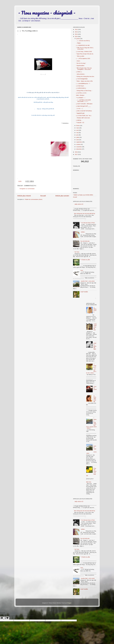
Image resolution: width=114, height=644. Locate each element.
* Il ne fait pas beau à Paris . (88, 223)
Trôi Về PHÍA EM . (85, 241)
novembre (79, 147)
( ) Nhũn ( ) (79, 72)
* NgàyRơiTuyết (80, 113)
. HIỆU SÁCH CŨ (79, 204)
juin (77, 135)
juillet (78, 137)
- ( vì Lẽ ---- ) (79, 108)
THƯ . (82, 270)
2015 (76, 37)
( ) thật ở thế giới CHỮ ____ (83, 106)
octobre (79, 144)
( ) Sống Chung (95, 310)
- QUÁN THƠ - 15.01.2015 (87, 281)
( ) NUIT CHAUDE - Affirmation (84, 104)
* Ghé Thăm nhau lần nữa (95, 327)
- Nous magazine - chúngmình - (47, 13)
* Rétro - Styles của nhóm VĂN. (84, 81)
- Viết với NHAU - (81, 74)
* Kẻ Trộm (77, 252)
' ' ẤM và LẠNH (80, 56)
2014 (76, 34)
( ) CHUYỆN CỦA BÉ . (95, 399)
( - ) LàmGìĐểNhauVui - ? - (83, 84)
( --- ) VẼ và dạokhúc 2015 (83, 59)
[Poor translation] (7, 618)
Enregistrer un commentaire (27, 189)
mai (77, 133)
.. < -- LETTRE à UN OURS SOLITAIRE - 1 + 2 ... (83, 101)
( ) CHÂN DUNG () (81, 88)
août (78, 140)
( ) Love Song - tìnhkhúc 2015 (84, 52)
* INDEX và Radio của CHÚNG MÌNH (83, 195)
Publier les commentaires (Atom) (34, 199)
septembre (79, 142)
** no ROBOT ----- (81, 98)
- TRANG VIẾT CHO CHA (83, 118)
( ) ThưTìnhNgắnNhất (82, 79)
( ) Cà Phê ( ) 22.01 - (82, 93)
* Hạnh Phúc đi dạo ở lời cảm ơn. (85, 54)
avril (78, 130)
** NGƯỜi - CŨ (80, 123)
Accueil (43, 196)
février (78, 126)
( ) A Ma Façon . (80, 86)
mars (78, 128)
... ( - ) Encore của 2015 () (83, 41)
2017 (76, 154)
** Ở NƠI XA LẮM (85, 260)
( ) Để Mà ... (79, 120)
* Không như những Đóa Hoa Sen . (85, 76)
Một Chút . (89, 482)
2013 (76, 32)
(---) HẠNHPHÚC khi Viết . (83, 45)
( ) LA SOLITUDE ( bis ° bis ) (84, 116)
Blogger (69, 603)
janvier (78, 39)
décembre (79, 149)
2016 (76, 152)
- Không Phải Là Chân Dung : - (84, 91)
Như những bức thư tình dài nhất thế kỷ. (85, 214)
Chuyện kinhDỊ (95, 389)
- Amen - (78, 61)
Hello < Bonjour (80, 95)
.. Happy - (79, 43)
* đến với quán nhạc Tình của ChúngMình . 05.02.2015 (84, 69)
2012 (76, 29)
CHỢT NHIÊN (84, 292)
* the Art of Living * (81, 63)
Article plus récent (24, 196)
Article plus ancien (62, 196)
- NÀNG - (83, 232)
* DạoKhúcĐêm (80, 66)
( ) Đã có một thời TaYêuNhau (84, 111)
